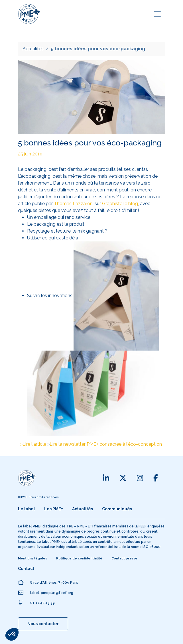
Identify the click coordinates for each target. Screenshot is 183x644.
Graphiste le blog (120, 204)
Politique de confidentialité (79, 558)
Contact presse (124, 558)
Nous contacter (43, 624)
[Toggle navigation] (157, 14)
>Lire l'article (33, 444)
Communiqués (117, 509)
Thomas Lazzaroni (74, 204)
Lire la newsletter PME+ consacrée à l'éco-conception (106, 444)
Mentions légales (32, 558)
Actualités (33, 49)
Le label (27, 509)
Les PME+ (54, 509)
